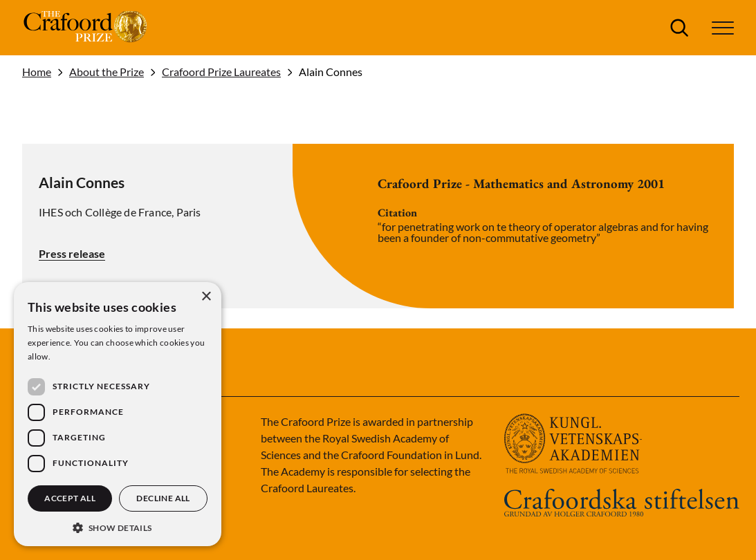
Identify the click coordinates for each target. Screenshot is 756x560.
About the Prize (107, 72)
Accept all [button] (70, 498)
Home (37, 72)
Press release (72, 253)
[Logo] (87, 28)
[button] (723, 28)
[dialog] (118, 414)
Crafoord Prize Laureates (221, 72)
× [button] (206, 297)
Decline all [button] (163, 498)
